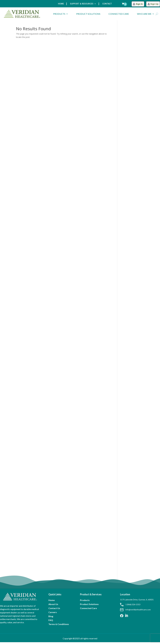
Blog (51, 618)
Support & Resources (82, 4)
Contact (107, 4)
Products (85, 602)
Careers (53, 614)
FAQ (51, 622)
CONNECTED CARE (119, 14)
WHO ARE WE (144, 14)
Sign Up (154, 4)
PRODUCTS (59, 14)
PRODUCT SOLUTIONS (88, 14)
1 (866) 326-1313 (130, 606)
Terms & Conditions (59, 626)
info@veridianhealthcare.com (135, 611)
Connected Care (88, 610)
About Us (53, 606)
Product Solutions (89, 606)
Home (61, 4)
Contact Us (54, 610)
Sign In (138, 4)
